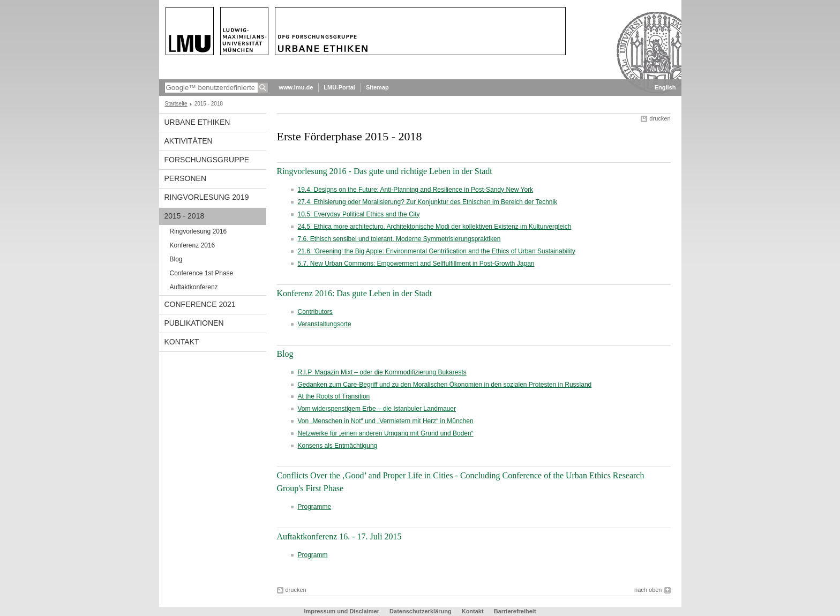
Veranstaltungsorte (325, 324)
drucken (660, 118)
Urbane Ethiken (197, 122)
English (665, 87)
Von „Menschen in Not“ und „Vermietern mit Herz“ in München (386, 421)
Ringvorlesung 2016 (198, 231)
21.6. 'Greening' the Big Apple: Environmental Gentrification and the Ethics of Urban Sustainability (437, 251)
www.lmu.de (296, 87)
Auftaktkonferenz (194, 287)
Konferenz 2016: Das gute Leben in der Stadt (355, 293)
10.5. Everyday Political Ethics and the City (359, 214)
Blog (176, 259)
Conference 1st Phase (202, 273)
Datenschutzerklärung (421, 611)
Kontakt (182, 342)
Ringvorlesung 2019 (207, 197)
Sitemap (377, 87)
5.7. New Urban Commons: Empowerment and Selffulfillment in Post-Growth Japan (416, 264)
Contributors (315, 312)
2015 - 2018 (185, 216)
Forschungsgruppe (207, 160)
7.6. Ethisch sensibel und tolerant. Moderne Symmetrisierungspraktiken (399, 239)
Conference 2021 (200, 304)
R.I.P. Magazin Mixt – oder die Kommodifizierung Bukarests (382, 372)
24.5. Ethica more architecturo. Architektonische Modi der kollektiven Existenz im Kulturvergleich (435, 227)
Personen (186, 178)
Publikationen (194, 323)
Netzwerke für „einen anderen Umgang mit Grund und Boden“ (386, 433)
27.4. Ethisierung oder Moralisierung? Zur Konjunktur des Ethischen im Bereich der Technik (428, 202)
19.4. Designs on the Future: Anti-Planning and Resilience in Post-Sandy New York (416, 190)
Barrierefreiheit (515, 611)
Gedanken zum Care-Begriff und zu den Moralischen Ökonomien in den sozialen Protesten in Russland (445, 385)
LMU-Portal (339, 87)
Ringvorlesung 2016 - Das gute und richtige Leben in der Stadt (385, 171)
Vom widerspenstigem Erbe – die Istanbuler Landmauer (377, 409)
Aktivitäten (189, 141)
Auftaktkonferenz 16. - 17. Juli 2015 (339, 536)
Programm (313, 555)
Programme (315, 507)
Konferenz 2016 (193, 245)
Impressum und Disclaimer (342, 611)
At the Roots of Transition (334, 396)
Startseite (176, 104)
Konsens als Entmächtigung (338, 446)
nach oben (648, 590)
